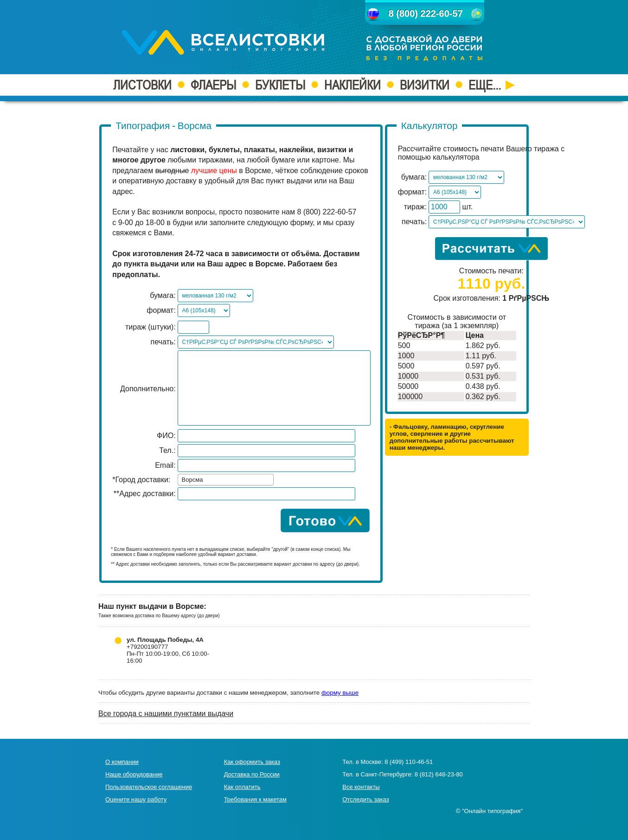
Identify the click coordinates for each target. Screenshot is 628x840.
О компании (122, 762)
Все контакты (361, 787)
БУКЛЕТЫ (280, 85)
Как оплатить (242, 787)
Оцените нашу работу (136, 799)
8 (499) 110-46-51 (409, 762)
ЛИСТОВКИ (142, 85)
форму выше (340, 693)
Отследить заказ (365, 799)
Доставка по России (252, 774)
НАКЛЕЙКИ (352, 85)
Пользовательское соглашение (149, 787)
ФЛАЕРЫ (213, 85)
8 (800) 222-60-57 (425, 13)
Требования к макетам (255, 799)
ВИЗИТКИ (425, 85)
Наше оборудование (134, 774)
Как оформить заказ (252, 762)
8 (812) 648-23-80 (439, 774)
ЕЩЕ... (492, 85)
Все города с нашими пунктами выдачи (166, 714)
